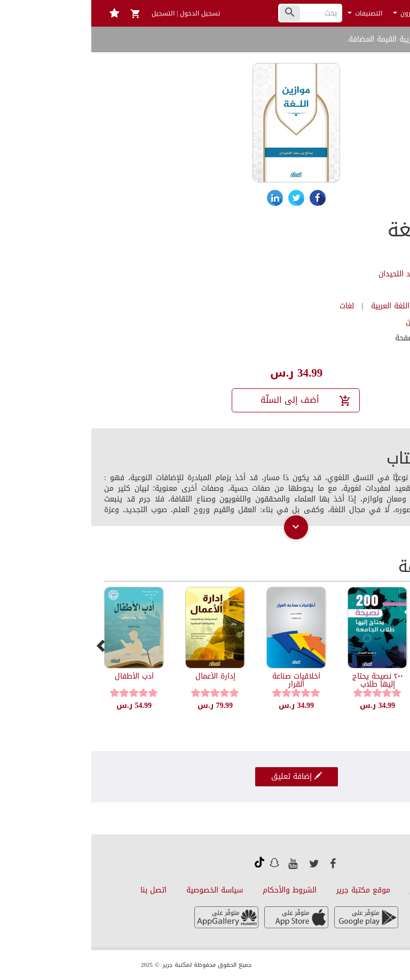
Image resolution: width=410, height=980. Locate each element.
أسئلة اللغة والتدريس (367, 680)
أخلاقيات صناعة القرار (205, 680)
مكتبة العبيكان (338, 322)
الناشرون (317, 13)
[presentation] (10, 646)
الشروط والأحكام (198, 890)
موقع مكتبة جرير (272, 890)
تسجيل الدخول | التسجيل (94, 13)
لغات (255, 306)
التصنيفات (274, 13)
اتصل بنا (62, 890)
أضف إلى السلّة (215, 400)
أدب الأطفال (43, 676)
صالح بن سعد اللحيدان (322, 274)
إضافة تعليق (205, 776)
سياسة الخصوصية (123, 890)
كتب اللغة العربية (307, 306)
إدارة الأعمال (124, 676)
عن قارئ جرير (340, 890)
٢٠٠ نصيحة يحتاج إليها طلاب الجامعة (286, 684)
